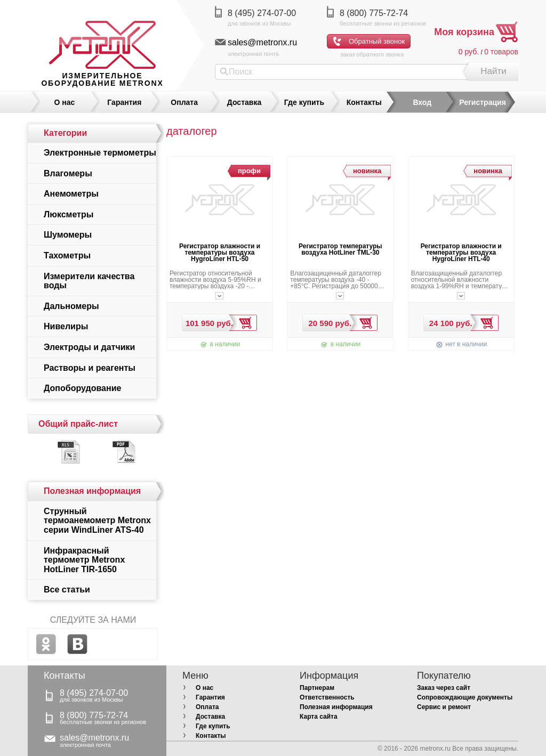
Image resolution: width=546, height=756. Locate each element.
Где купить (304, 102)
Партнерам (317, 688)
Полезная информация (336, 707)
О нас (65, 102)
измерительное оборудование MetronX (102, 79)
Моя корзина (464, 32)
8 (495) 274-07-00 (262, 13)
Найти (493, 71)
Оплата (184, 102)
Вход (422, 102)
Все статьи (67, 590)
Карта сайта (319, 717)
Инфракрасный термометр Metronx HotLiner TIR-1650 (84, 560)
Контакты (364, 102)
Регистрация (483, 102)
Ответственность (327, 697)
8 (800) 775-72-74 (374, 13)
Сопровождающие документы (465, 697)
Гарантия (124, 102)
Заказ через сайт (444, 688)
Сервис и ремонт (444, 707)
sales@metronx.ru (262, 42)
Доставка (244, 102)
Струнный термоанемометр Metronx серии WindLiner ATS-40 (97, 521)
